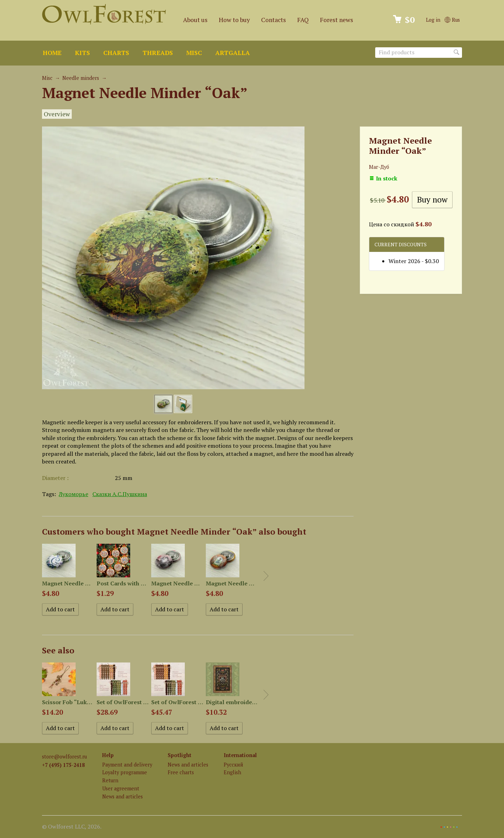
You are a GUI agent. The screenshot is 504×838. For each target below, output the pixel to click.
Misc (194, 53)
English (232, 772)
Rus (452, 20)
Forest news (337, 20)
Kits (82, 53)
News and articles (122, 796)
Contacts (274, 20)
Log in (433, 20)
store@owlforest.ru (64, 757)
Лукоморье (73, 494)
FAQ (303, 20)
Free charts (181, 772)
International (240, 755)
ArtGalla (233, 53)
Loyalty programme (125, 772)
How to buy (234, 20)
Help (108, 755)
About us (195, 20)
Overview (57, 114)
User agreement (121, 788)
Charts (116, 53)
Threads (158, 53)
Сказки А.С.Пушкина (120, 494)
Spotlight (180, 755)
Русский (233, 765)
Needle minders (81, 78)
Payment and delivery (127, 765)
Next (266, 576)
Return (110, 780)
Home (52, 53)
